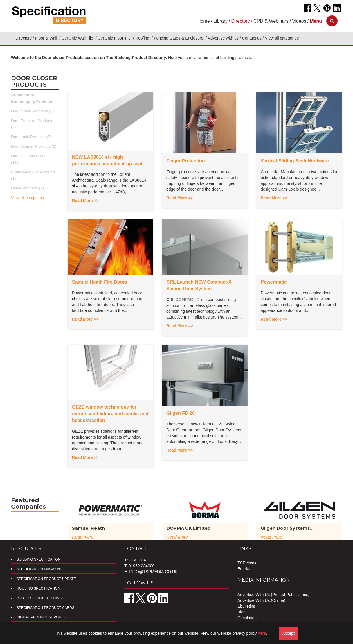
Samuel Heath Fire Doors (100, 282)
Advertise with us (223, 38)
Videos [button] (299, 21)
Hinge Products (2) (27, 188)
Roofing (143, 38)
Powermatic (274, 282)
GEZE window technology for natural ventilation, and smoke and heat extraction (110, 414)
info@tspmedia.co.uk (153, 572)
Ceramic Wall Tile (78, 38)
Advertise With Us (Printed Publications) (273, 595)
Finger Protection (185, 161)
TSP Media (247, 563)
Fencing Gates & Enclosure (179, 38)
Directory (24, 38)
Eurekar (245, 569)
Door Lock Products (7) (31, 137)
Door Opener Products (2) (34, 146)
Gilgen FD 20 (181, 413)
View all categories (27, 198)
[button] (316, 21)
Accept (288, 633)
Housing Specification (38, 588)
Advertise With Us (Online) (261, 600)
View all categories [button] (282, 38)
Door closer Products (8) (32, 111)
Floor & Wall (47, 38)
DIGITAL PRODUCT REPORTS (41, 617)
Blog (242, 612)
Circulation (247, 618)
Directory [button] (241, 21)
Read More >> (85, 201)
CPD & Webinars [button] (271, 21)
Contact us (252, 38)
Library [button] (220, 21)
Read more (83, 537)
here (262, 633)
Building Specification (38, 559)
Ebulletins (246, 606)
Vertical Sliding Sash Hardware (295, 161)
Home (204, 21)
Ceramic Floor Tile (115, 38)
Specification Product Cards (45, 608)
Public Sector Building (39, 598)
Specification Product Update (46, 579)
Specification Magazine (39, 569)
